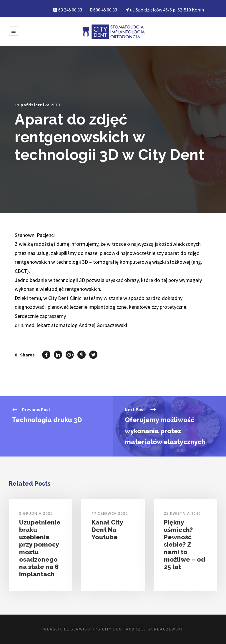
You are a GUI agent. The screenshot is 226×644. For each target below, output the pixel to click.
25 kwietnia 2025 (183, 513)
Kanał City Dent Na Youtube (107, 530)
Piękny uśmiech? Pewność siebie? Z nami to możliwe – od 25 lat (185, 545)
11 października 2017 (38, 105)
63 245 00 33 (70, 10)
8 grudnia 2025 (36, 513)
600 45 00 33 (105, 10)
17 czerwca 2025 (110, 513)
